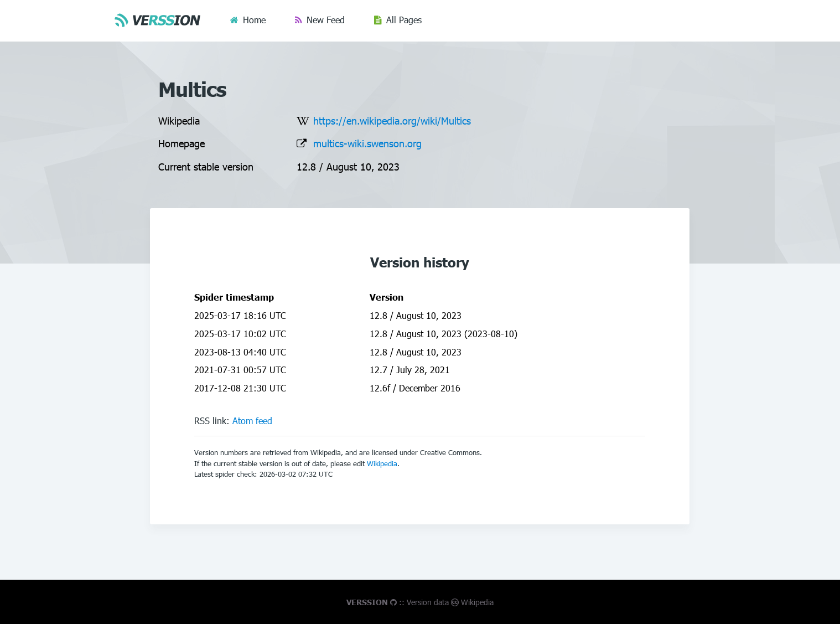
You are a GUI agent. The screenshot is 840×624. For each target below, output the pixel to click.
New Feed (326, 20)
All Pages (404, 20)
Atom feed (252, 421)
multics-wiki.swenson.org (367, 143)
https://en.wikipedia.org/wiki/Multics (392, 120)
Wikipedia (382, 463)
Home (254, 20)
